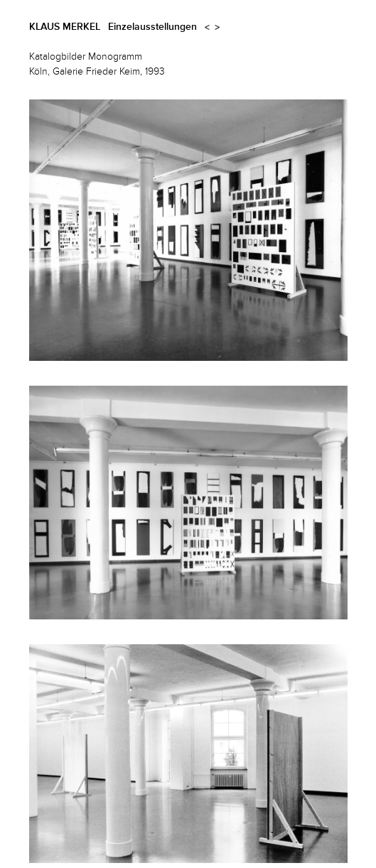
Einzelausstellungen (152, 27)
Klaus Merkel (65, 27)
